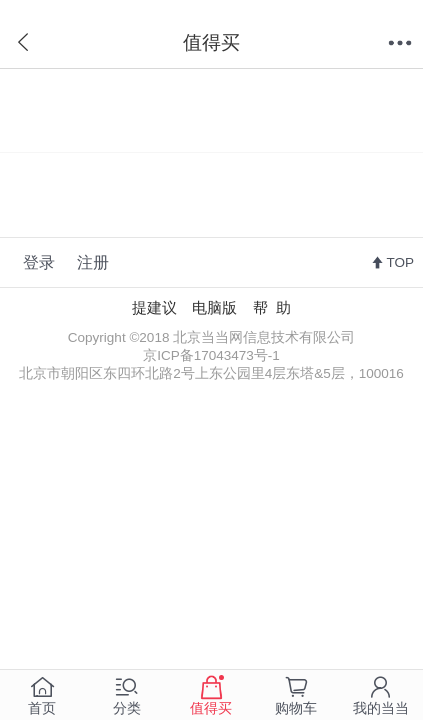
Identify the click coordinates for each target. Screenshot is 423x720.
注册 (93, 262)
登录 (39, 262)
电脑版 (214, 308)
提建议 (154, 308)
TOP (400, 262)
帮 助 (272, 308)
